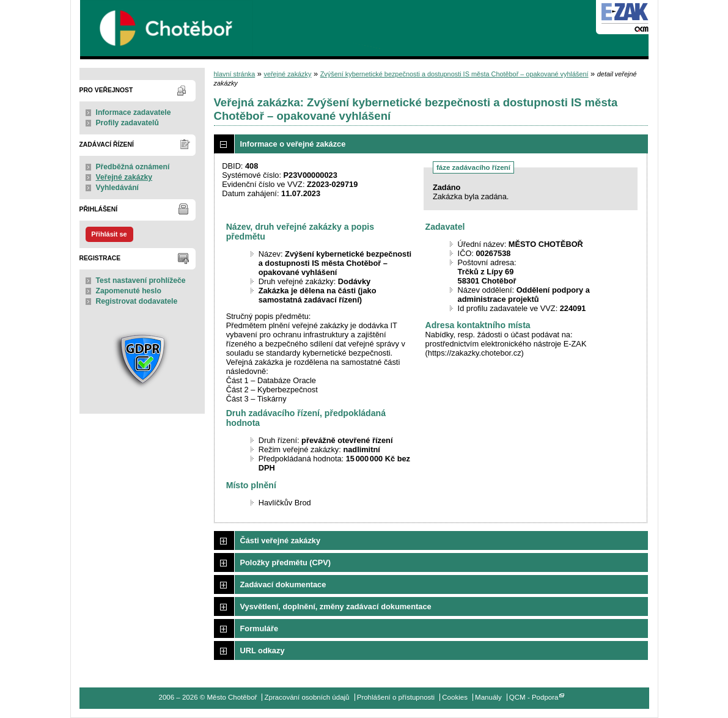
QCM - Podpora (534, 697)
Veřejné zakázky (124, 177)
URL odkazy (263, 650)
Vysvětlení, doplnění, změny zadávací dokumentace (336, 606)
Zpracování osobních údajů (307, 697)
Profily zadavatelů (127, 123)
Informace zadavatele (134, 112)
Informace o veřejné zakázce (293, 144)
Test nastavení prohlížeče (141, 280)
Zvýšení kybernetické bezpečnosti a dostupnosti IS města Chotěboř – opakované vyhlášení (454, 74)
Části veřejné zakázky (281, 540)
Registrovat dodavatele (137, 301)
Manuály (488, 697)
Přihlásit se (109, 234)
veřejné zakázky (287, 74)
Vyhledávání (118, 188)
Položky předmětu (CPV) (286, 562)
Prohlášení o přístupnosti (396, 697)
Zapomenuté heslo (129, 291)
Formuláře (259, 628)
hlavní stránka (235, 74)
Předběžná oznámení (133, 167)
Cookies (455, 697)
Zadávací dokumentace (283, 584)
